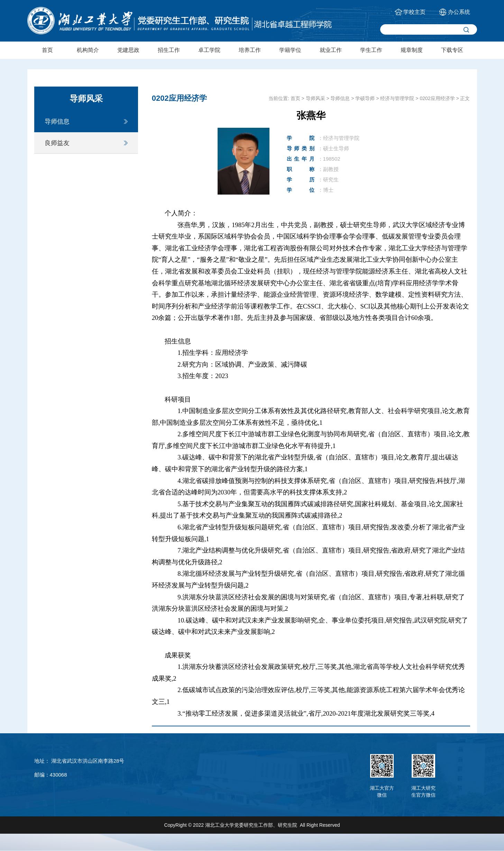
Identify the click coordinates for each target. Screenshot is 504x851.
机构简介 (88, 50)
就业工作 (331, 50)
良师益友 (57, 143)
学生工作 (371, 50)
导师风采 (315, 98)
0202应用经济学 (437, 98)
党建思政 (128, 50)
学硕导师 (365, 98)
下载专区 (452, 50)
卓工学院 (209, 50)
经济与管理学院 (397, 98)
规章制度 (412, 50)
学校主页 (414, 12)
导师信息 (57, 122)
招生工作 (169, 50)
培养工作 (250, 50)
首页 (47, 50)
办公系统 (459, 12)
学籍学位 (290, 50)
